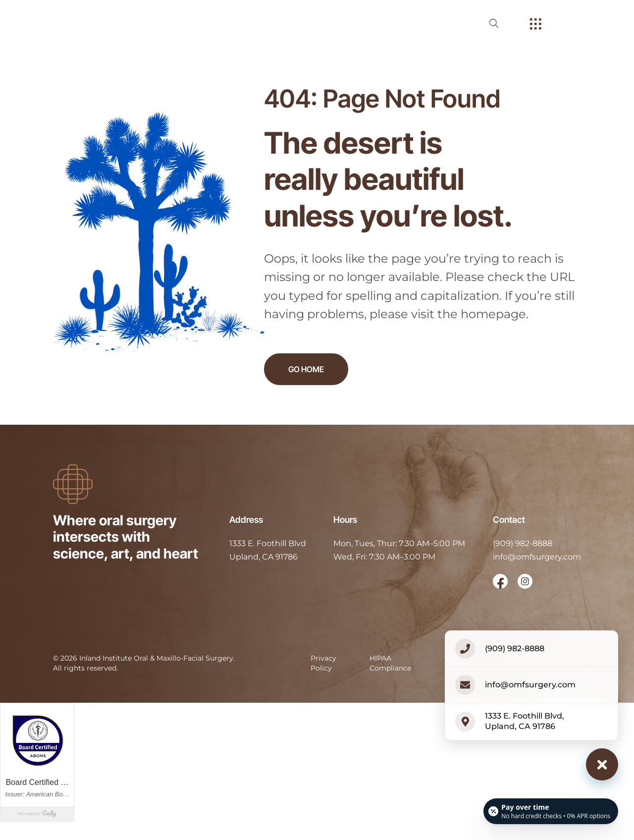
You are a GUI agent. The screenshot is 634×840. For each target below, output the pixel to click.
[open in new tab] (268, 550)
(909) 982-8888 (523, 543)
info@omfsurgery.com (537, 557)
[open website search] (502, 23)
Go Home (306, 369)
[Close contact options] (602, 764)
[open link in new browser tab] (500, 581)
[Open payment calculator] (551, 811)
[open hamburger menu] (536, 25)
